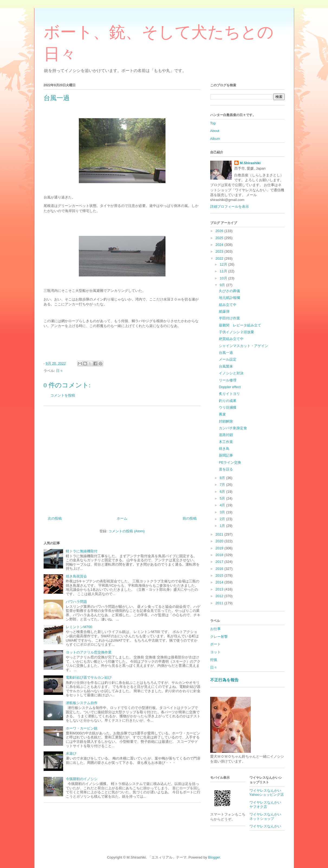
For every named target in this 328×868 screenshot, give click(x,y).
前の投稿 (190, 518)
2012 (220, 596)
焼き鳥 (224, 449)
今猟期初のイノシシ (82, 779)
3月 (223, 512)
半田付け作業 (229, 318)
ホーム (122, 518)
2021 (220, 534)
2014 (220, 582)
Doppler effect (230, 387)
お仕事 (215, 629)
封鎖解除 (226, 421)
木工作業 (226, 442)
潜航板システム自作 (82, 703)
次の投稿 (55, 518)
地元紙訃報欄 (229, 298)
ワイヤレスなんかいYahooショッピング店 (267, 793)
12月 (224, 264)
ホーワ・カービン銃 (82, 728)
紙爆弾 (224, 311)
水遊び (71, 753)
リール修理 (228, 380)
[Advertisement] (122, 459)
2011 (220, 603)
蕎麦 (222, 414)
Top (213, 123)
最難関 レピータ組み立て (240, 325)
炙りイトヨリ (229, 394)
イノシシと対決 (231, 373)
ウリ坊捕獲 (228, 407)
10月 (224, 278)
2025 (220, 238)
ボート (215, 644)
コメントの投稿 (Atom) (126, 531)
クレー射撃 (219, 637)
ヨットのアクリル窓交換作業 (89, 652)
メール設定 (228, 359)
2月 (223, 519)
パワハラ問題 (76, 602)
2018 (220, 555)
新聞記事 (226, 455)
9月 (223, 285)
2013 (220, 589)
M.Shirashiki (250, 163)
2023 (220, 251)
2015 (220, 575)
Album (215, 139)
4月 (223, 505)
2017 (220, 562)
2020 (220, 541)
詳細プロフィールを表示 (230, 207)
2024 (220, 245)
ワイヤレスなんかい (265, 826)
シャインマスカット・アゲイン (243, 346)
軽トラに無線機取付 (82, 551)
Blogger (214, 857)
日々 (60, 371)
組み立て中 (228, 305)
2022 (220, 258)
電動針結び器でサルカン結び (89, 677)
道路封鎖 (226, 435)
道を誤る (226, 469)
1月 (223, 526)
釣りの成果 (228, 401)
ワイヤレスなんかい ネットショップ (267, 816)
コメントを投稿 (63, 395)
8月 (223, 478)
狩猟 (214, 660)
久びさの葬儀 (229, 291)
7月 (223, 485)
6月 (223, 492)
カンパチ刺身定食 (233, 428)
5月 (223, 498)
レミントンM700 (79, 627)
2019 (220, 548)
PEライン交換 (230, 462)
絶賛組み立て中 (231, 339)
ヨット (215, 652)
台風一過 (226, 353)
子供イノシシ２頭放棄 (236, 332)
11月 (224, 271)
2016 (220, 569)
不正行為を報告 (224, 680)
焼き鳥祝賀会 (76, 576)
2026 (220, 231)
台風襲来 (226, 366)
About (215, 131)
